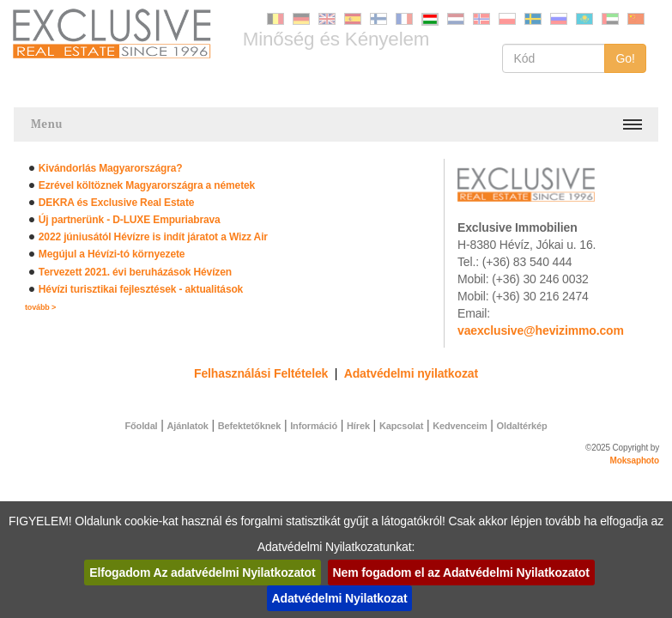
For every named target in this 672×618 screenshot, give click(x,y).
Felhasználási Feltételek (261, 373)
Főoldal (141, 426)
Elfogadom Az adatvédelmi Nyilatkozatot (202, 573)
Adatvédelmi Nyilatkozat (340, 598)
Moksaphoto (635, 460)
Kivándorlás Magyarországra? (111, 168)
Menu (47, 124)
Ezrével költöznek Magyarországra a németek (147, 185)
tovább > (40, 307)
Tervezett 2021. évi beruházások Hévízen (135, 272)
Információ (314, 426)
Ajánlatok (188, 426)
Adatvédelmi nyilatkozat (411, 373)
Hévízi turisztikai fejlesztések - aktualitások (141, 289)
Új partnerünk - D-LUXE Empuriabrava (130, 220)
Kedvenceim (460, 426)
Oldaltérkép (522, 426)
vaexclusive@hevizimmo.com (541, 330)
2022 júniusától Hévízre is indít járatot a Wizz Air (153, 237)
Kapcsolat (401, 426)
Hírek (358, 426)
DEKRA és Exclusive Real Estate (116, 203)
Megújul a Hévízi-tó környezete (112, 254)
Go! (625, 58)
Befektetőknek (249, 426)
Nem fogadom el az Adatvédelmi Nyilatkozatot (461, 573)
